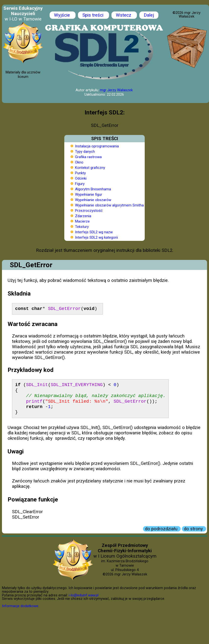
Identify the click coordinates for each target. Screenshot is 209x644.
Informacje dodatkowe (20, 606)
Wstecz (124, 15)
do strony (194, 529)
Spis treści (93, 15)
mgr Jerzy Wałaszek (116, 90)
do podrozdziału (162, 529)
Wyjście (63, 15)
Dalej (149, 15)
